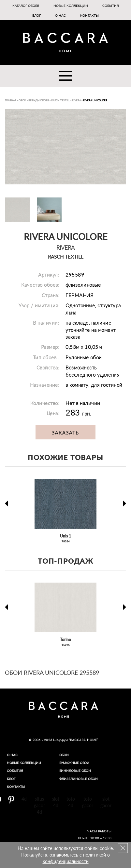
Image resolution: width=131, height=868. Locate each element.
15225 (66, 645)
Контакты (89, 15)
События (111, 6)
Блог (36, 15)
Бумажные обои (74, 763)
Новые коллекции (71, 6)
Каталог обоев (26, 6)
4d (24, 799)
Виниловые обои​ (75, 771)
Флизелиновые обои (79, 779)
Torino (65, 640)
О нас (60, 15)
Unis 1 (65, 536)
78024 (66, 541)
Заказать (65, 433)
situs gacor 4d (39, 805)
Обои (64, 755)
